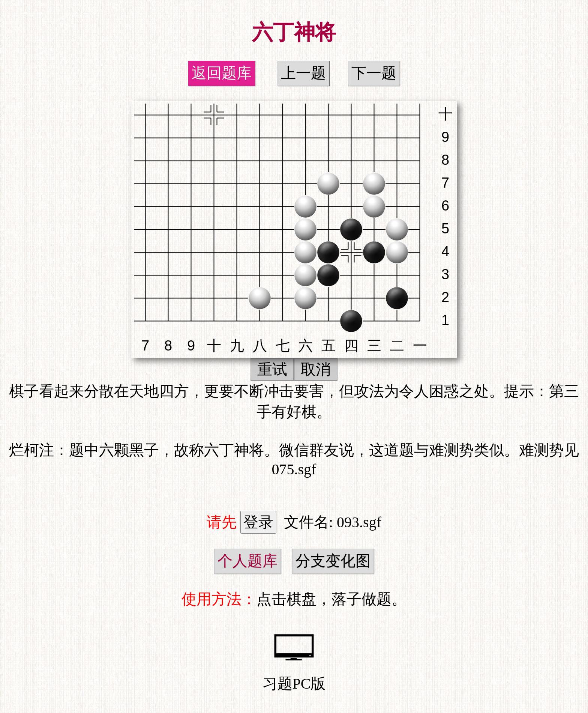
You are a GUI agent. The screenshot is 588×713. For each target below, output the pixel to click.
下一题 (374, 73)
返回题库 (222, 73)
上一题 (303, 73)
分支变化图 (333, 561)
